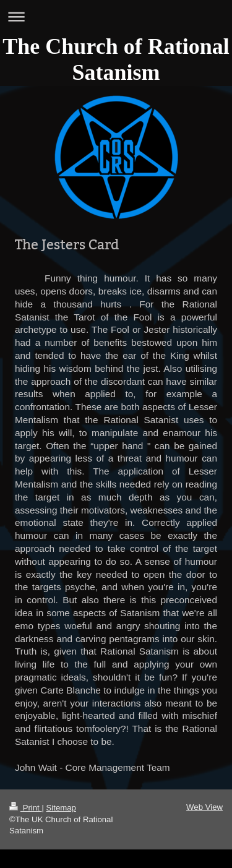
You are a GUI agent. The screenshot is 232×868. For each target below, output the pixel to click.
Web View (204, 807)
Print (25, 808)
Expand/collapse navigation (116, 16)
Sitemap (61, 808)
